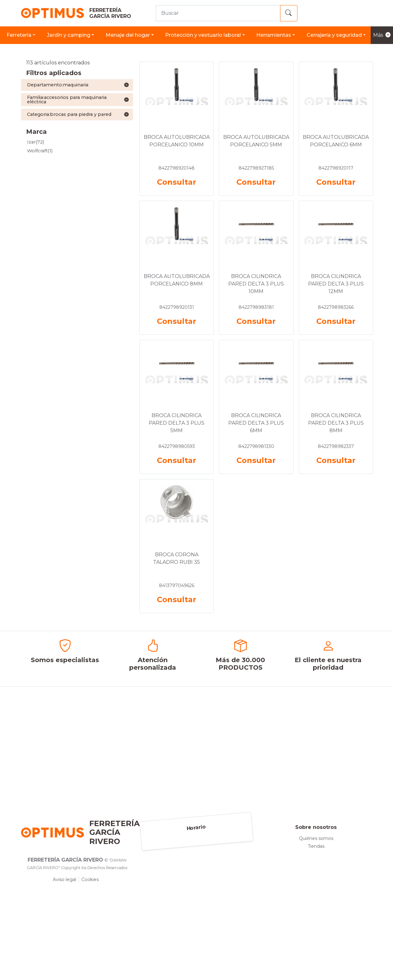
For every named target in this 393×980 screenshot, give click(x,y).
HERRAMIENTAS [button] (274, 35)
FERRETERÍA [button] (19, 35)
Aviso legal (64, 879)
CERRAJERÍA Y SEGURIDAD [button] (334, 35)
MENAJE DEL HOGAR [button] (128, 35)
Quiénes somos (316, 838)
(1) (40, 151)
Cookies (90, 879)
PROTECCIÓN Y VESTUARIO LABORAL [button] (203, 35)
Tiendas (316, 846)
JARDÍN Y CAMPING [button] (69, 35)
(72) (36, 142)
